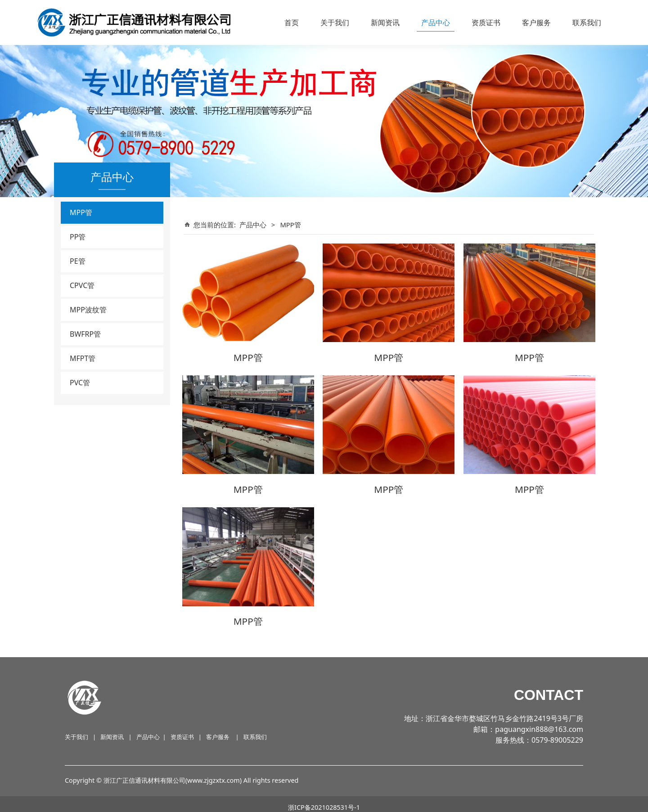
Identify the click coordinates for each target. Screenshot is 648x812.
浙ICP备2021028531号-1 (324, 801)
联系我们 (587, 23)
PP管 (78, 237)
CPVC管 (82, 285)
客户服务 (536, 23)
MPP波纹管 (88, 310)
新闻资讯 (385, 23)
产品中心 (436, 23)
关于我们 (335, 23)
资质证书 (486, 23)
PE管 (78, 261)
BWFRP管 (85, 334)
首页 (292, 23)
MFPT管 (83, 358)
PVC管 (80, 383)
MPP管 (81, 212)
